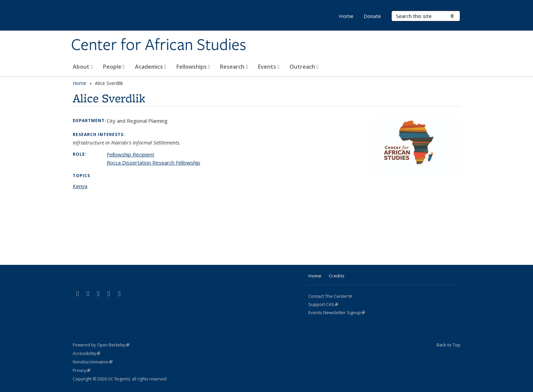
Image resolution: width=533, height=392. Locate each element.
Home (346, 16)
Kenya (80, 186)
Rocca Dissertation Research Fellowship (153, 163)
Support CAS (323, 304)
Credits (337, 276)
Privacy (82, 370)
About (83, 67)
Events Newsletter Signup (337, 312)
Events (269, 67)
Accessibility (87, 353)
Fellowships (193, 67)
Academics (151, 67)
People (114, 67)
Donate (372, 16)
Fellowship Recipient (131, 154)
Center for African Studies (159, 45)
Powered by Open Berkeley (101, 345)
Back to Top (448, 345)
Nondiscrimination (93, 362)
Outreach (304, 67)
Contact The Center (330, 296)
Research (234, 67)
